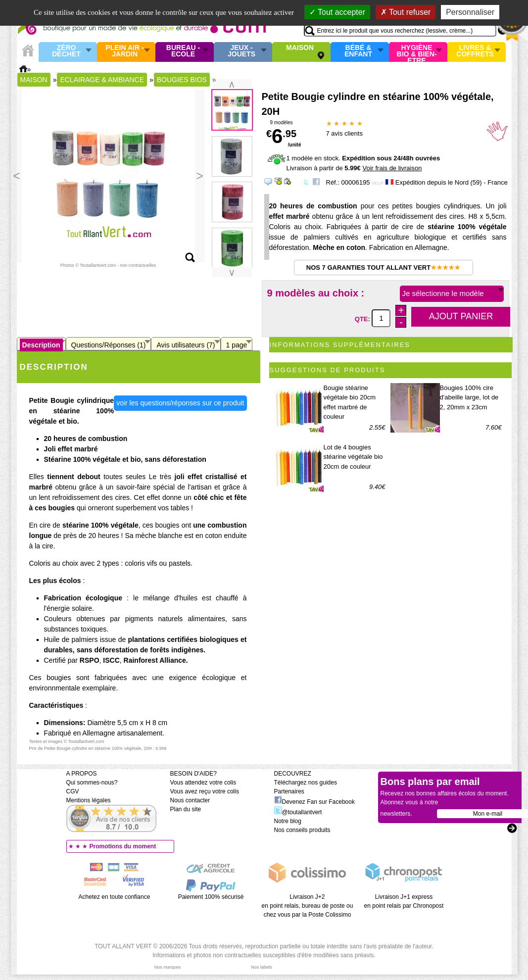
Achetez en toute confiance (115, 897)
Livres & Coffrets (475, 51)
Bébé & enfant (358, 51)
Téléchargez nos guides (306, 783)
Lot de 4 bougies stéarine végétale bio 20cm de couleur (353, 457)
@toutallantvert (298, 812)
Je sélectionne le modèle (443, 293)
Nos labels (261, 967)
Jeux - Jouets (241, 51)
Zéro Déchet (66, 51)
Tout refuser (406, 12)
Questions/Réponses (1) (109, 345)
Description (41, 345)
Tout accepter (337, 12)
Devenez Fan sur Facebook (314, 802)
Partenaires (289, 791)
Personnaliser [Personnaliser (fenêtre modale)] (470, 12)
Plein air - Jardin (124, 51)
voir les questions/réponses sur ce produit (180, 403)
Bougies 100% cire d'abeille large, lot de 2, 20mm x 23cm (469, 397)
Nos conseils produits (302, 830)
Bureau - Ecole (183, 51)
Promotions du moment (123, 846)
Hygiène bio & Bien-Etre (417, 52)
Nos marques (168, 967)
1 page (237, 345)
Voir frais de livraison (392, 168)
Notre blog (288, 821)
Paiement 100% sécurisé (211, 897)
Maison (300, 48)
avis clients (344, 133)
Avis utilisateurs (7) (186, 345)
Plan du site (186, 809)
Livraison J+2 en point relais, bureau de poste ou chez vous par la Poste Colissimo (308, 906)
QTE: (363, 318)
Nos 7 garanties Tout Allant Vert (383, 268)
